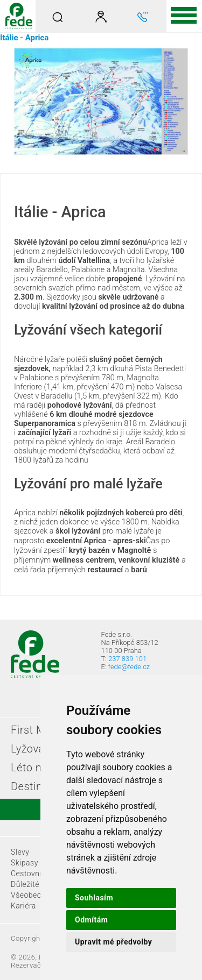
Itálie (9, 38)
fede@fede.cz (129, 667)
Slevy (20, 852)
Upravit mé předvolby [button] (113, 942)
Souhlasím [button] (94, 898)
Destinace (35, 786)
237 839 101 (127, 659)
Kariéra (23, 906)
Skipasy (25, 863)
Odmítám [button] (91, 920)
